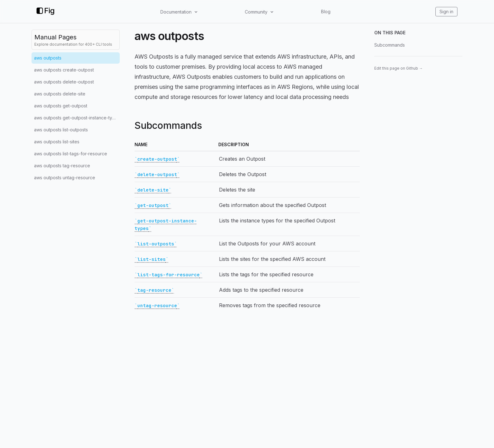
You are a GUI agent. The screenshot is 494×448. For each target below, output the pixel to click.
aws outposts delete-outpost (64, 82)
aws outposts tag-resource (62, 166)
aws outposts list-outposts (61, 130)
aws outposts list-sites (57, 142)
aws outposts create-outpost (64, 70)
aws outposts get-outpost (61, 106)
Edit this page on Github (399, 68)
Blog (326, 11)
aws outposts (48, 58)
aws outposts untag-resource (65, 178)
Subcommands (390, 45)
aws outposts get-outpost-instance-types (77, 118)
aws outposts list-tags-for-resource (71, 154)
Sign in (446, 11)
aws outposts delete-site (60, 94)
